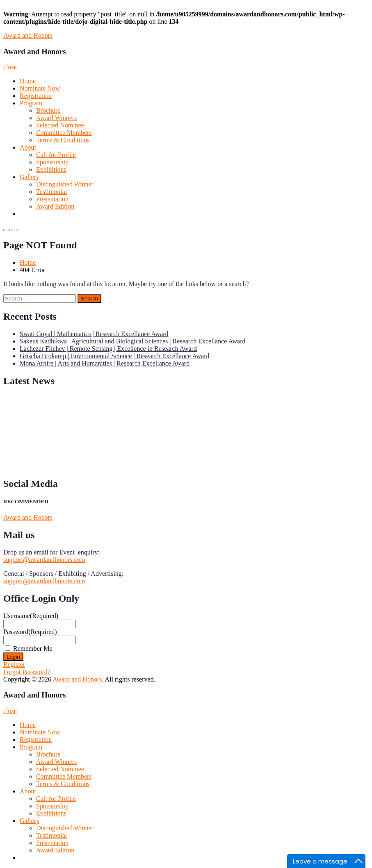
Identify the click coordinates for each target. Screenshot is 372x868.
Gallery (30, 177)
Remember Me (33, 649)
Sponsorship (52, 162)
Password (30, 632)
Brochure (48, 110)
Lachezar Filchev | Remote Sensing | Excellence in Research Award (108, 349)
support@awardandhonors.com (44, 560)
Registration (36, 96)
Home (28, 81)
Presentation (52, 199)
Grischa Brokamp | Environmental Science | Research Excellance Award (115, 356)
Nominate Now (40, 88)
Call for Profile (56, 155)
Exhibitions (51, 169)
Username (31, 616)
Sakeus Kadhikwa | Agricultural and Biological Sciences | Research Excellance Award (133, 341)
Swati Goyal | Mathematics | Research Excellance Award (94, 334)
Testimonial (51, 192)
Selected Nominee (60, 125)
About (28, 147)
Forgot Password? (27, 672)
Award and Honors (28, 35)
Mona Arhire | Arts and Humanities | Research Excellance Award (105, 363)
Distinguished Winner (65, 184)
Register (14, 665)
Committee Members (64, 133)
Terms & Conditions (63, 140)
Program (31, 103)
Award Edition (55, 206)
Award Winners (56, 118)
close (10, 67)
